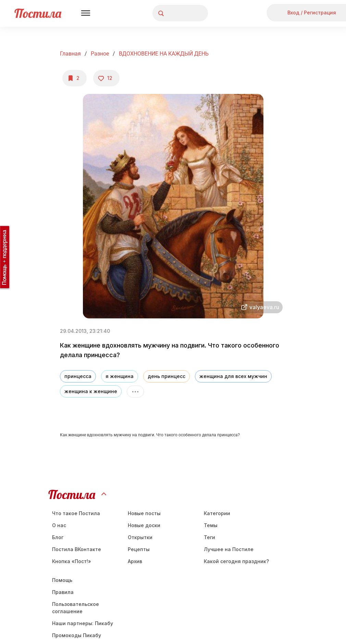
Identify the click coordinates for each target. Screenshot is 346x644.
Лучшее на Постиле (229, 549)
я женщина (120, 376)
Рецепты (139, 549)
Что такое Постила (76, 513)
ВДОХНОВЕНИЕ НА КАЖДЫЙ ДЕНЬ (164, 54)
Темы (211, 525)
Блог (58, 537)
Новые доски (144, 525)
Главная (70, 54)
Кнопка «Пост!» (72, 561)
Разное (100, 54)
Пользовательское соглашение (76, 608)
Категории (217, 513)
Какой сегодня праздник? (236, 561)
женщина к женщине (91, 391)
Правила (63, 592)
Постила (38, 13)
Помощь (62, 580)
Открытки (140, 537)
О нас (59, 525)
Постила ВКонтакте (77, 549)
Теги (209, 537)
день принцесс (166, 376)
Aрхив (135, 561)
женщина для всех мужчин (233, 376)
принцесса (78, 376)
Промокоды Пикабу (77, 635)
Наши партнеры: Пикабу (83, 623)
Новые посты (144, 513)
